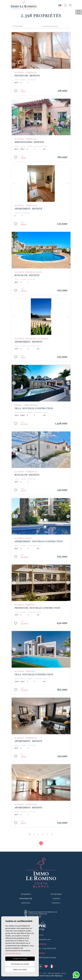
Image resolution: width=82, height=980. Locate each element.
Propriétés (26, 899)
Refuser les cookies (20, 970)
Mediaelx (59, 976)
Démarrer (26, 894)
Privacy (64, 973)
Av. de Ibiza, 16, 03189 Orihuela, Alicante (41, 958)
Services (26, 903)
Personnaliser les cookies (20, 964)
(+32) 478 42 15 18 (49, 948)
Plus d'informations (13, 953)
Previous (14, 50)
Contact (56, 903)
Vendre (56, 899)
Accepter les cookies (20, 959)
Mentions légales (54, 973)
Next (68, 50)
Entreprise (56, 894)
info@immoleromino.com (41, 939)
